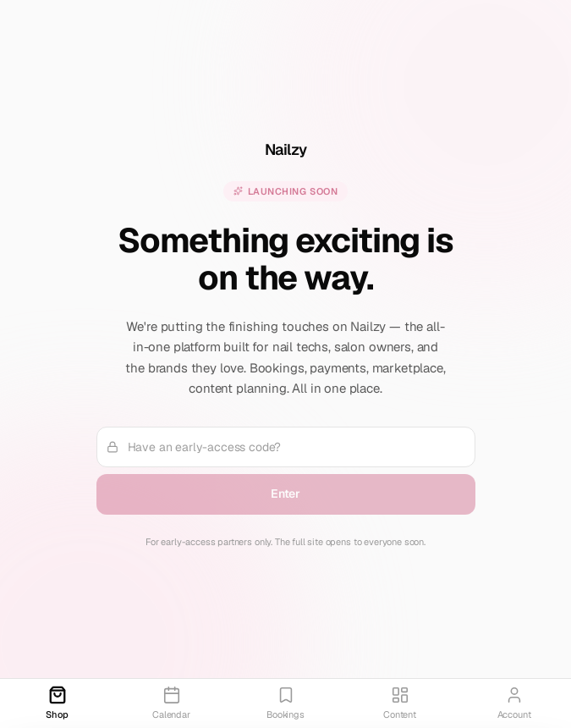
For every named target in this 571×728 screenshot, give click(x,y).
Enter (285, 494)
